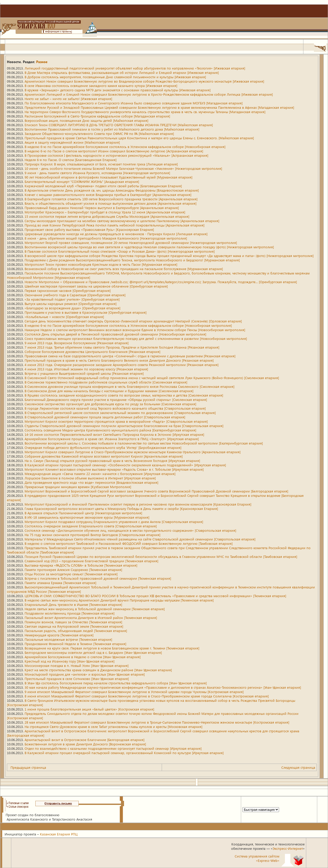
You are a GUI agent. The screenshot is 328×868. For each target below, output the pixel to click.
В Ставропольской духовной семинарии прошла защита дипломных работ (105, 417)
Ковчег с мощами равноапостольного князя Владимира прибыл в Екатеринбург (108, 195)
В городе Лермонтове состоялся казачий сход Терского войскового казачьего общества (115, 408)
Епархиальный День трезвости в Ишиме (73, 604)
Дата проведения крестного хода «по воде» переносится (91, 482)
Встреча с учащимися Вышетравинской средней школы (84, 373)
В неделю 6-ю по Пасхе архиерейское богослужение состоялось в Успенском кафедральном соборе (125, 147)
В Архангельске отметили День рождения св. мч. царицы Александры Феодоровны (112, 190)
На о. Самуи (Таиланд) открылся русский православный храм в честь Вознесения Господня (112, 461)
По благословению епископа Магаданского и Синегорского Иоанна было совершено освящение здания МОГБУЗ (134, 103)
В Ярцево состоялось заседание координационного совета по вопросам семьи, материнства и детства (124, 395)
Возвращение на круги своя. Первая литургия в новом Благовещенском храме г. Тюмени (112, 648)
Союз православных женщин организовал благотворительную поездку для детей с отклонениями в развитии (136, 338)
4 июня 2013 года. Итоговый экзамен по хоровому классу (86, 369)
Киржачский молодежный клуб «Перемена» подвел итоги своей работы (103, 186)
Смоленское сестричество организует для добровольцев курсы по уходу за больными (110, 404)
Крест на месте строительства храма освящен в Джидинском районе (98, 670)
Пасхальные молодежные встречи (68, 639)
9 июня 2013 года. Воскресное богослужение (77, 343)
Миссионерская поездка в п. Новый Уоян (77, 665)
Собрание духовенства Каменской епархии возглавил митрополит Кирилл (104, 456)
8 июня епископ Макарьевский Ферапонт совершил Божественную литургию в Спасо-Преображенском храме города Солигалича (147, 696)
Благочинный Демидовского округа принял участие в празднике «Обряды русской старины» (116, 400)
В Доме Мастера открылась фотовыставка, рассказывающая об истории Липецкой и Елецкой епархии (122, 72)
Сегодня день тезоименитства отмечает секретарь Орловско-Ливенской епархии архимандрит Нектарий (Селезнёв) (133, 321)
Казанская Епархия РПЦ (59, 834)
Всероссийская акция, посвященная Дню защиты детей (86, 120)
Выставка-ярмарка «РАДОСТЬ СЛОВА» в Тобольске (81, 565)
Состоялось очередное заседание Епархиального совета (91, 526)
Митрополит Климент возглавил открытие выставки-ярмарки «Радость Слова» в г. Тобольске (114, 469)
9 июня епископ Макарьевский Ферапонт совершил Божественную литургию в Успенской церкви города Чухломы (134, 692)
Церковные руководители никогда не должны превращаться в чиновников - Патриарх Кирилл (116, 234)
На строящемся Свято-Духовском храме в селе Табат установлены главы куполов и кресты (114, 727)
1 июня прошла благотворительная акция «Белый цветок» (89, 709)
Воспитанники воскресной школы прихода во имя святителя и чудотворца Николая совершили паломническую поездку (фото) (149, 247)
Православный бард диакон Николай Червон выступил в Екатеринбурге (102, 208)
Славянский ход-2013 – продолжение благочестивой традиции (91, 561)
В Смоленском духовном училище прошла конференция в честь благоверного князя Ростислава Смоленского (130, 386)
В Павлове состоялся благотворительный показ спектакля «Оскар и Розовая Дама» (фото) (120, 251)
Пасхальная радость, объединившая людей (76, 631)
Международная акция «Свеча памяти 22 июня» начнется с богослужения (100, 474)
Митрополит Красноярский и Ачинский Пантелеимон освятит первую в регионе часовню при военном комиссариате (138, 504)
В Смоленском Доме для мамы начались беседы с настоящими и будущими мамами (109, 391)
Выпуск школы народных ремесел (71, 304)
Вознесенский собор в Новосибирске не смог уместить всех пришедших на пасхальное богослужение (124, 269)
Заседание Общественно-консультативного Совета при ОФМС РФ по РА (99, 134)
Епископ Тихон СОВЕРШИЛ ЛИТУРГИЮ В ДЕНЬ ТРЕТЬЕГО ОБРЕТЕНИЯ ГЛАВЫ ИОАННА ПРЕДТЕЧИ (119, 125)
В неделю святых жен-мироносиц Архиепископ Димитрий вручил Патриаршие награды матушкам (119, 600)
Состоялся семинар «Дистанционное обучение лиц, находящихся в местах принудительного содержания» (130, 530)
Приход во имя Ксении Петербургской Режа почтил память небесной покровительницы (115, 225)
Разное (42, 62)
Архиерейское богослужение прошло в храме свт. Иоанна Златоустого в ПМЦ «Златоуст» (112, 439)
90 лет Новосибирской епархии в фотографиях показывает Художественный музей (109, 177)
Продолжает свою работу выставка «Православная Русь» (89, 229)
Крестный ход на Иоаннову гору (70, 661)
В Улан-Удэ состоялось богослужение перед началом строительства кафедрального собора (116, 683)
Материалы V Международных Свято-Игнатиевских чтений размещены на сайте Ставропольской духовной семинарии (140, 539)
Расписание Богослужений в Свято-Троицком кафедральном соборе (97, 116)
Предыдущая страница (28, 767)
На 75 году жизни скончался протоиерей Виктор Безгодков (93, 535)
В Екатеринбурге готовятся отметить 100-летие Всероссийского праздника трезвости (111, 199)
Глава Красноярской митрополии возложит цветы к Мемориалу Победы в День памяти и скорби (121, 509)
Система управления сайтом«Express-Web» (257, 858)
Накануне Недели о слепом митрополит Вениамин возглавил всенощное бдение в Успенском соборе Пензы (135, 330)
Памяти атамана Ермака (60, 583)
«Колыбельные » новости (64, 317)
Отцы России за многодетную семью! (71, 574)
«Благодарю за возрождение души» (73, 308)
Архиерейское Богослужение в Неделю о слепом (83, 657)
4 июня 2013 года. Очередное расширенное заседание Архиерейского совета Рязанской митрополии (122, 365)
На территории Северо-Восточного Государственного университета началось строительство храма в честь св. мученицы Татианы (145, 112)
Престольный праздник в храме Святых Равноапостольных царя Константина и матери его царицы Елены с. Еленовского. (139, 138)
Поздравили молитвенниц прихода (70, 613)
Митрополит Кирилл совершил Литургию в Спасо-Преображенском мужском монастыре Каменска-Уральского (133, 452)
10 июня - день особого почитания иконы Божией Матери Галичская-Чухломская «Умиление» (123, 168)
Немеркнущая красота (59, 635)
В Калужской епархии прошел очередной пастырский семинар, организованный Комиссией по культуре (124, 753)
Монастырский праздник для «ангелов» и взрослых (85, 674)
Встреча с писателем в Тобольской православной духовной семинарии (98, 578)
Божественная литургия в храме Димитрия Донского (85, 744)
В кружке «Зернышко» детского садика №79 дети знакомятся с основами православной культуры (118, 90)
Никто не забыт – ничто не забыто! (68, 99)
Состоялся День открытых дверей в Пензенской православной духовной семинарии (115, 334)
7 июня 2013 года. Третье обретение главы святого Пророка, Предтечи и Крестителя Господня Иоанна (122, 347)
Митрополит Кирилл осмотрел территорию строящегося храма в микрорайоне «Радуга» (116, 421)
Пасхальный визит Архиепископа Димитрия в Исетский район (91, 618)
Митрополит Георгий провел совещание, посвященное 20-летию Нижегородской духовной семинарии (131, 243)
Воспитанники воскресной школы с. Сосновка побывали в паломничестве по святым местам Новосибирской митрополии (144, 443)
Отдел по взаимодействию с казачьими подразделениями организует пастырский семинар (113, 748)
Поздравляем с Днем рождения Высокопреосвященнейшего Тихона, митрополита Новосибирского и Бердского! (132, 260)
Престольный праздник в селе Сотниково (77, 679)
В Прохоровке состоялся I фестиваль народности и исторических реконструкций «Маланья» (116, 155)
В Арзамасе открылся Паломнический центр (83, 513)
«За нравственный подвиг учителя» (72, 299)
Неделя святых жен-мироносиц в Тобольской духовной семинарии (95, 609)
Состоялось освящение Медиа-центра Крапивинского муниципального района (110, 430)
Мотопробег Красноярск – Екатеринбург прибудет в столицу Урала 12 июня (105, 212)
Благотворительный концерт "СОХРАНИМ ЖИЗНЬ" (82, 181)
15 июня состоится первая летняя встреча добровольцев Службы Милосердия (107, 216)
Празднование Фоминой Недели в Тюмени (75, 644)
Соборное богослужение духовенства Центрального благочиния (93, 352)
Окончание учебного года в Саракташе (75, 295)
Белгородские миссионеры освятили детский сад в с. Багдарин (93, 652)
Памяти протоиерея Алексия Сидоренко (73, 570)
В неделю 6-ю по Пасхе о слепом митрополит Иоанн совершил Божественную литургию (114, 151)
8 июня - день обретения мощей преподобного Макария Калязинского (106, 238)
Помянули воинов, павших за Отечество (73, 622)
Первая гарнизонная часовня (68, 290)
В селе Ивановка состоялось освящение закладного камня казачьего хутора (101, 86)
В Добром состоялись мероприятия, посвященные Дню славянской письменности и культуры (115, 77)
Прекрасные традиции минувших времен (78, 487)
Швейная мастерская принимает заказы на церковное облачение (96, 286)
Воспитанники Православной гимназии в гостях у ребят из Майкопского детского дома (112, 129)
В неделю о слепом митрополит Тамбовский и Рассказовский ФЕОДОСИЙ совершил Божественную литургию (129, 543)
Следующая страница (298, 767)
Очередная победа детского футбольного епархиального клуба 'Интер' (103, 447)
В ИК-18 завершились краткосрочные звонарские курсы (87, 517)
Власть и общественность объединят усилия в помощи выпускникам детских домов (111, 203)
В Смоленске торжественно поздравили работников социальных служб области (106, 382)
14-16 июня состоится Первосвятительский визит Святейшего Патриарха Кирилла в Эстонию (114, 434)
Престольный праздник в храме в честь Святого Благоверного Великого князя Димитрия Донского (119, 360)
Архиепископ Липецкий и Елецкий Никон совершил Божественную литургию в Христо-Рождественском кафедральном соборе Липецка (149, 94)
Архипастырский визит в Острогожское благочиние (85, 740)
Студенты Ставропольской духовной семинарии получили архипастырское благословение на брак (124, 426)
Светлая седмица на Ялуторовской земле (74, 626)
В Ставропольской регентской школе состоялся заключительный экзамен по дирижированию (120, 413)
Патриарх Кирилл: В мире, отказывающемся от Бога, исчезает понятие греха (101, 164)
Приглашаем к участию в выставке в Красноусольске (86, 312)
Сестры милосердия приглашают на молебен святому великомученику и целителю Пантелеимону (122, 221)
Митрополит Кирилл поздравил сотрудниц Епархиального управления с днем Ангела (114, 522)
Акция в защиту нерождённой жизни (72, 142)
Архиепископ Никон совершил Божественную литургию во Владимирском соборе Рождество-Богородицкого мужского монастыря (144, 81)
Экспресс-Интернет (288, 848)
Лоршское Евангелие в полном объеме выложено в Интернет (90, 478)
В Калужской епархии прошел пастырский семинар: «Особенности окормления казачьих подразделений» (125, 465)
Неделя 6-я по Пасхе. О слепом (71, 160)
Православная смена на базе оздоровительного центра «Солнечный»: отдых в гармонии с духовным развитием (130, 356)
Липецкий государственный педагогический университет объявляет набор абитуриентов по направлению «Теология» (135, 68)
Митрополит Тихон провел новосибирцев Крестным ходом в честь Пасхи (101, 264)
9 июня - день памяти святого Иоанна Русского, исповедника (97, 173)
